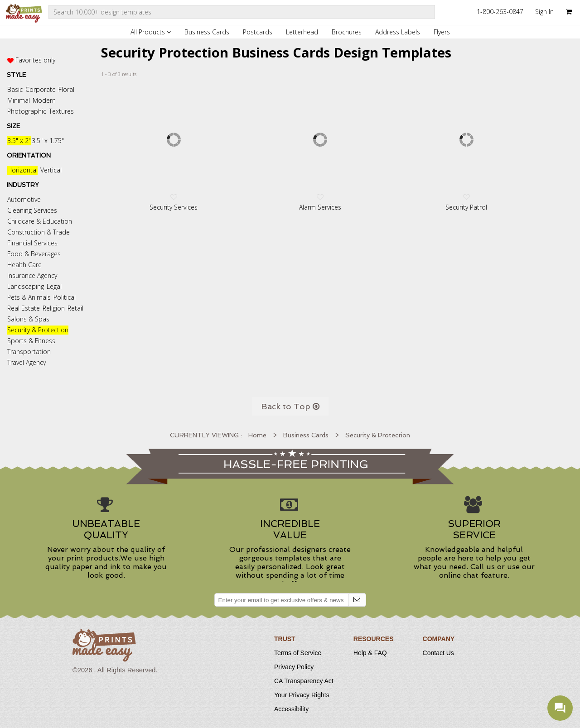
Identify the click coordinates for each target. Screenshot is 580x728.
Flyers (442, 32)
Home (257, 435)
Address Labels (398, 32)
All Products (151, 32)
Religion (54, 308)
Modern (44, 100)
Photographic (27, 111)
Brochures (347, 32)
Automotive (24, 199)
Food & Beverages (34, 254)
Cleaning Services (32, 210)
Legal (54, 286)
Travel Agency (27, 362)
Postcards (258, 32)
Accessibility (291, 709)
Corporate (41, 89)
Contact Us (438, 653)
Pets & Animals (29, 297)
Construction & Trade (39, 232)
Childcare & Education (40, 221)
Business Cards (207, 32)
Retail (75, 308)
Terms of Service (298, 653)
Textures (61, 111)
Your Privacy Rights (302, 695)
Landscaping (26, 286)
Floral (66, 89)
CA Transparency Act (304, 681)
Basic (15, 89)
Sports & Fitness (31, 341)
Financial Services (32, 243)
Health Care (24, 265)
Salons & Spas (28, 319)
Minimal (19, 100)
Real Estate (24, 308)
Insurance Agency (32, 275)
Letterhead (302, 32)
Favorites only (35, 60)
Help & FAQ (370, 653)
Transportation (29, 352)
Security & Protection (38, 330)
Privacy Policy (294, 667)
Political (65, 297)
